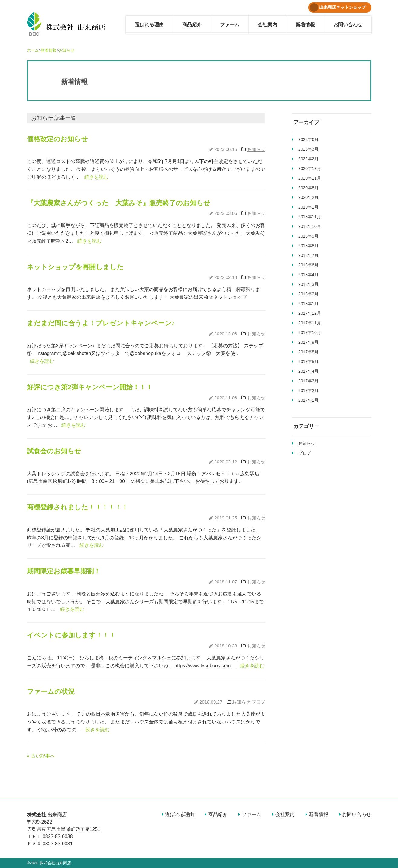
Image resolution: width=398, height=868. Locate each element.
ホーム (33, 50)
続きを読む (96, 177)
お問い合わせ (348, 25)
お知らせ (67, 50)
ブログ (259, 702)
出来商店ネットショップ (338, 8)
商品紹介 (192, 25)
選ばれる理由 (149, 25)
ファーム (230, 25)
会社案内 (267, 25)
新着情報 (305, 25)
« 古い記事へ (41, 756)
